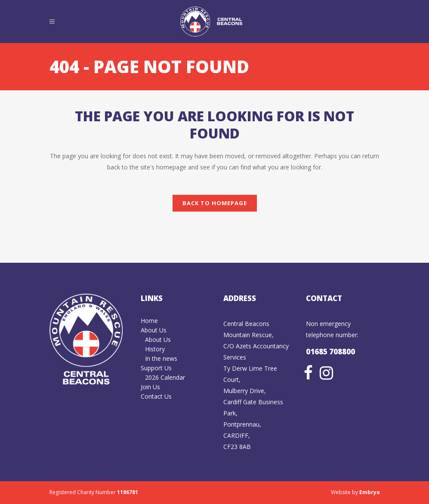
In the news (161, 358)
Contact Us (156, 396)
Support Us (156, 368)
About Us (154, 330)
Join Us (150, 387)
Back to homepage (215, 203)
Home (149, 321)
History (155, 349)
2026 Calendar (165, 377)
